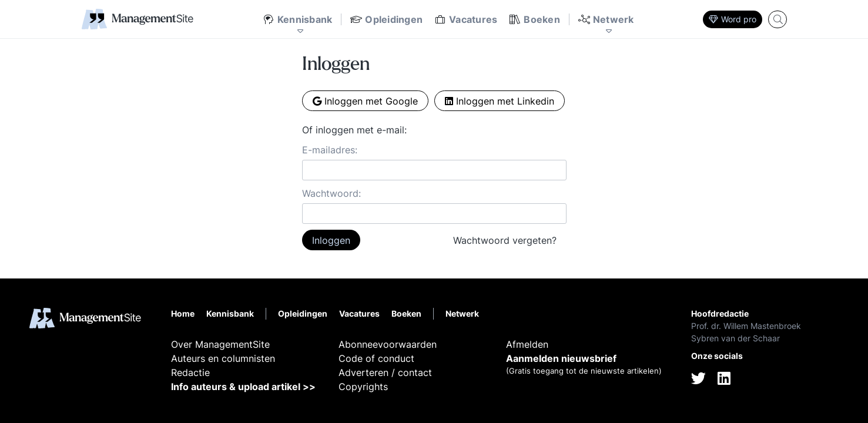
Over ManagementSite (220, 344)
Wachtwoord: (331, 193)
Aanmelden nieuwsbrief (561, 358)
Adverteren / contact (385, 372)
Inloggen (331, 240)
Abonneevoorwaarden (388, 344)
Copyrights (363, 387)
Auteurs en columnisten (223, 358)
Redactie (190, 372)
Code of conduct (376, 358)
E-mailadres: (330, 150)
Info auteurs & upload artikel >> (243, 387)
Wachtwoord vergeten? (505, 240)
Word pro (733, 19)
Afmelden (527, 344)
